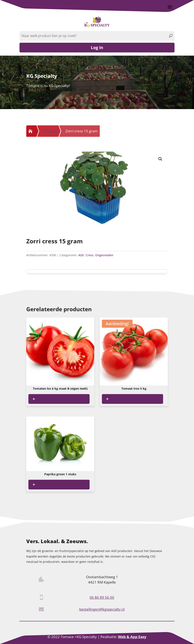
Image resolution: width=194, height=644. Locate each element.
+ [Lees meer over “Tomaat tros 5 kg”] (107, 399)
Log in (97, 47)
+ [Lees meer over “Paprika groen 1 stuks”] (34, 484)
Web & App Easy (132, 637)
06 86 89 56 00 (102, 597)
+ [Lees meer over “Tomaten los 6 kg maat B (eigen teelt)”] (34, 399)
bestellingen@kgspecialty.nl (102, 609)
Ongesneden (104, 255)
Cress (89, 255)
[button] (160, 159)
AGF (81, 255)
